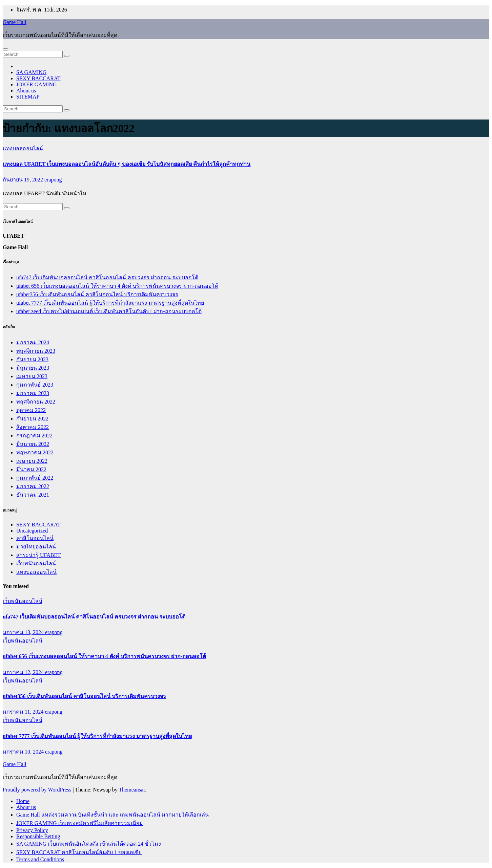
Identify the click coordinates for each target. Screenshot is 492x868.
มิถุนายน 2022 (33, 444)
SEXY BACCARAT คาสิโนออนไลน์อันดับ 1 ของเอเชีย (79, 852)
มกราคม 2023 (33, 393)
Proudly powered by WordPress (38, 790)
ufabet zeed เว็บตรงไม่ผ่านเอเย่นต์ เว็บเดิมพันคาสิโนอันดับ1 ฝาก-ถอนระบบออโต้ (109, 311)
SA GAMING (31, 72)
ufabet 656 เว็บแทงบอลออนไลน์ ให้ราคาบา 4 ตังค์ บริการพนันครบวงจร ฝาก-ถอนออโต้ (117, 286)
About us (26, 91)
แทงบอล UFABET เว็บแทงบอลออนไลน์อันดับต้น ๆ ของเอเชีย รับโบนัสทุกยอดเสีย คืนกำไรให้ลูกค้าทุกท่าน (127, 164)
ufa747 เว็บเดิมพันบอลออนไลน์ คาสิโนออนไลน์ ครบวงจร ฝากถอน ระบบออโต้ (107, 277)
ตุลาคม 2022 (31, 410)
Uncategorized (32, 531)
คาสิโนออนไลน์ (35, 538)
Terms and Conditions (40, 859)
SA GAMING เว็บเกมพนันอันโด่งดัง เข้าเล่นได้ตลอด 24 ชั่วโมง (89, 844)
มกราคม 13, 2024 (24, 632)
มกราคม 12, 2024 (24, 672)
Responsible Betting (38, 836)
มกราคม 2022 (33, 486)
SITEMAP (28, 97)
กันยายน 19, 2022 (24, 180)
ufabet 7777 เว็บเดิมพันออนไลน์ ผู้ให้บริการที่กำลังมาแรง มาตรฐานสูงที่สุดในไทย (110, 303)
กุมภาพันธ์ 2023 (35, 385)
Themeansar (132, 790)
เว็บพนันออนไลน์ (36, 563)
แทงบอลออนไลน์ (23, 148)
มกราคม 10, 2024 (24, 752)
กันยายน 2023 (32, 359)
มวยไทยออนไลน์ (36, 547)
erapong (53, 180)
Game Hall (15, 22)
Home (23, 801)
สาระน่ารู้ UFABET (38, 555)
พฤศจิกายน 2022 (36, 402)
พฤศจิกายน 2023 (36, 351)
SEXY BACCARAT (38, 78)
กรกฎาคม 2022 (34, 436)
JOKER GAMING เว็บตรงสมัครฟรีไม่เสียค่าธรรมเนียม (80, 823)
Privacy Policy (32, 830)
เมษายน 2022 (32, 461)
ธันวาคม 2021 (33, 495)
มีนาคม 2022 (31, 469)
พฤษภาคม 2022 (35, 452)
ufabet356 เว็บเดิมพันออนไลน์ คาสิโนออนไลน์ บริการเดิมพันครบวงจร (97, 294)
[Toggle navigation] (5, 49)
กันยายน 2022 (32, 419)
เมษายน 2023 (32, 376)
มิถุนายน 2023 (33, 368)
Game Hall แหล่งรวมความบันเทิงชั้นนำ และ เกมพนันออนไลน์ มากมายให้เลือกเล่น (112, 815)
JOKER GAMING (37, 84)
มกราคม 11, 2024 (24, 712)
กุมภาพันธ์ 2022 (35, 478)
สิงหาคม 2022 (33, 427)
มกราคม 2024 (33, 342)
